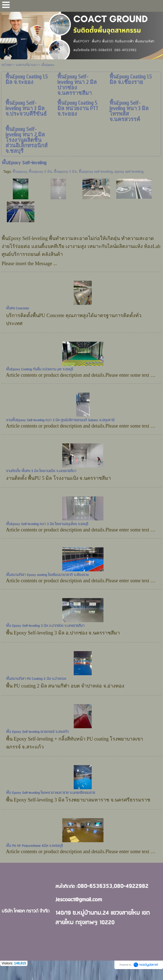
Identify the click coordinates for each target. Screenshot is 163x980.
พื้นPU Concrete (17, 308)
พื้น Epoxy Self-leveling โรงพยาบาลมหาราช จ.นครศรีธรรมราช (51, 793)
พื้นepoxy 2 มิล (40, 172)
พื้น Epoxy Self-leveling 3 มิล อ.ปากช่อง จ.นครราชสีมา (45, 626)
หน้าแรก (7, 65)
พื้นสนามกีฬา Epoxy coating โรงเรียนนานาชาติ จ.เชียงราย (47, 575)
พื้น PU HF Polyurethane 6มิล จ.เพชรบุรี (34, 846)
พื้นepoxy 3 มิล (65, 172)
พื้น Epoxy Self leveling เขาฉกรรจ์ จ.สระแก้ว (37, 732)
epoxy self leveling (129, 172)
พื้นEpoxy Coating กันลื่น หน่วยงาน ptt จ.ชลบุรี (39, 369)
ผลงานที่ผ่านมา (27, 65)
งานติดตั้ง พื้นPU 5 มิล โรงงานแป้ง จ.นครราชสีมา (41, 471)
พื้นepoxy (20, 172)
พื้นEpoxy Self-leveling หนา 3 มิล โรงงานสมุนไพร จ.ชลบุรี (47, 524)
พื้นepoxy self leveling (96, 172)
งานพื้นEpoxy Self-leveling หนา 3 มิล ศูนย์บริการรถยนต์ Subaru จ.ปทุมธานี (60, 420)
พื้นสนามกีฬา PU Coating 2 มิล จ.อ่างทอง (36, 679)
